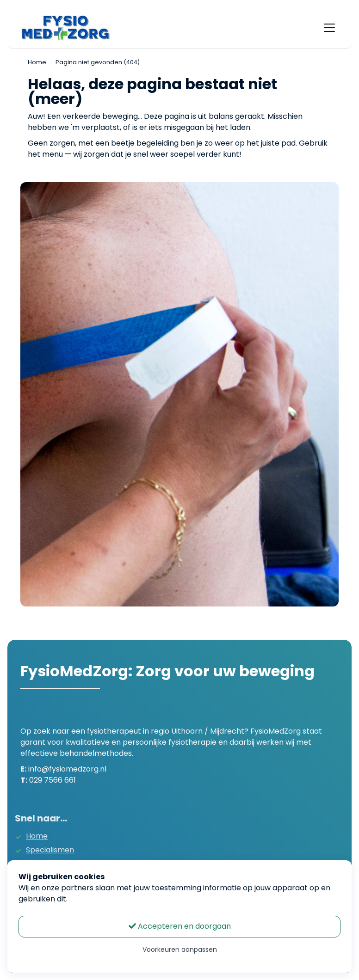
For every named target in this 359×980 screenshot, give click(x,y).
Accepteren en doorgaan (180, 926)
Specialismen (37, 850)
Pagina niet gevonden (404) (98, 62)
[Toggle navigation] (329, 28)
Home (37, 62)
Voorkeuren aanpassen (180, 949)
